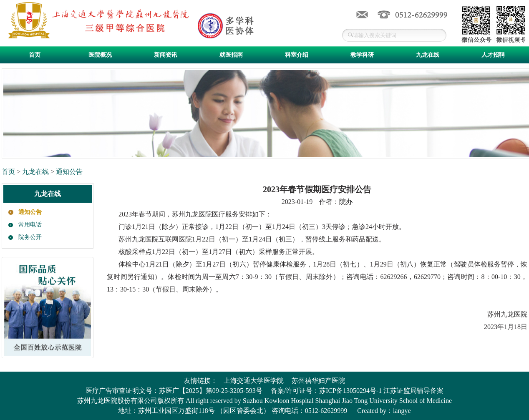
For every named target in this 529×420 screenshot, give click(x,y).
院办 (346, 202)
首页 (35, 55)
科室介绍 (297, 55)
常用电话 (30, 225)
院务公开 (30, 237)
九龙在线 (428, 55)
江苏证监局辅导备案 (413, 391)
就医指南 (231, 55)
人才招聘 (493, 55)
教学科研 (362, 55)
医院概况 (100, 55)
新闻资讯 (166, 55)
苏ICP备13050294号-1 (350, 391)
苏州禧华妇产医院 (318, 381)
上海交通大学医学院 (254, 381)
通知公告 (69, 172)
